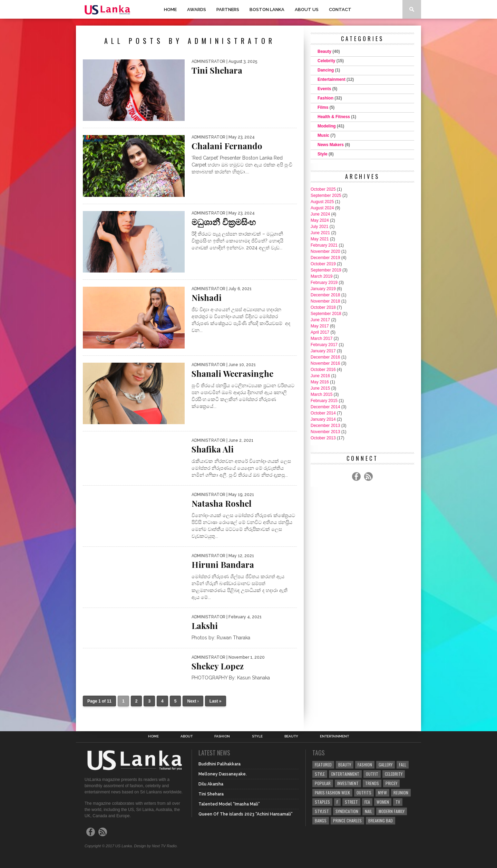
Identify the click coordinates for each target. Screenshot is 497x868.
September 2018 (326, 314)
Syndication (347, 811)
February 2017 (324, 345)
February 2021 (324, 245)
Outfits (364, 793)
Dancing (326, 70)
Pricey (391, 783)
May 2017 (320, 326)
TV (398, 802)
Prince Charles (347, 821)
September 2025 (326, 195)
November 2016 (325, 363)
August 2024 (322, 208)
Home (170, 9)
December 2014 (325, 407)
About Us (307, 9)
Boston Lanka (267, 9)
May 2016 (320, 382)
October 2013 (323, 438)
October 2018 (323, 307)
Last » (216, 701)
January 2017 (323, 351)
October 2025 (323, 189)
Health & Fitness (334, 117)
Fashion (325, 98)
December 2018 (325, 295)
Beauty (324, 51)
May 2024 (320, 220)
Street (351, 802)
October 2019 (323, 264)
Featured (323, 765)
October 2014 (323, 413)
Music (323, 135)
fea (367, 802)
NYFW (382, 793)
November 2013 (325, 432)
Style (323, 154)
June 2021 (320, 233)
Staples (322, 802)
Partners (228, 9)
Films (323, 107)
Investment (348, 783)
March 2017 (321, 338)
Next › (193, 701)
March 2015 (321, 394)
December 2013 (325, 426)
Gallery (386, 765)
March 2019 (321, 276)
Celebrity (326, 61)
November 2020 (325, 251)
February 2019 (324, 283)
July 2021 (319, 227)
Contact (340, 9)
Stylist (322, 811)
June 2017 (320, 320)
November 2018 (325, 301)
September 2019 (326, 270)
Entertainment (332, 79)
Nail (368, 811)
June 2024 (320, 214)
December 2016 (325, 357)
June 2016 (320, 376)
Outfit (372, 774)
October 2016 (323, 370)
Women (383, 802)
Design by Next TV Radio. (156, 846)
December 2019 (325, 258)
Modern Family (392, 811)
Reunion (401, 793)
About (187, 736)
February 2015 (324, 401)
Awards (197, 9)
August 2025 (322, 202)
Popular (323, 783)
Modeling (327, 126)
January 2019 (323, 289)
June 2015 (320, 388)
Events (324, 89)
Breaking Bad (381, 821)
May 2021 (320, 239)
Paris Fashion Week (332, 793)
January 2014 (323, 419)
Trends (372, 783)
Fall (403, 765)
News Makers (331, 145)
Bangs (321, 821)
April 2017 (320, 332)
